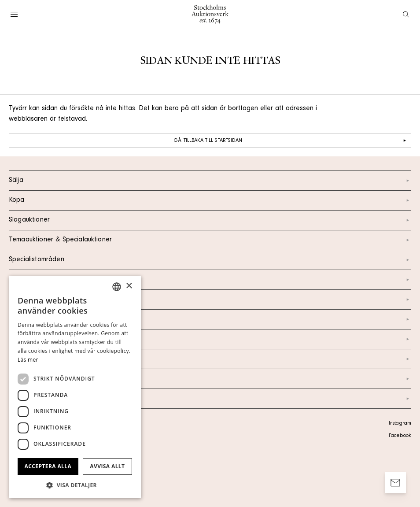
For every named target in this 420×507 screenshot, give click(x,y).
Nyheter (210, 339)
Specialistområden (210, 260)
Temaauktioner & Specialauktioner (210, 240)
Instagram (400, 424)
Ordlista (210, 379)
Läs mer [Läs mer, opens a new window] (28, 360)
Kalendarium (210, 280)
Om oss (210, 319)
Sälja (210, 181)
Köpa (210, 200)
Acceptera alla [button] (48, 466)
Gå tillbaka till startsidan (291, 141)
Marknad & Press (210, 359)
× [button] (129, 286)
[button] (75, 485)
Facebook (400, 436)
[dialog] (75, 387)
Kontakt (210, 300)
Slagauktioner (210, 220)
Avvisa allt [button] (107, 466)
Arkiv (210, 399)
